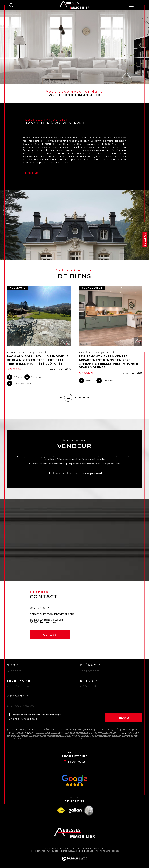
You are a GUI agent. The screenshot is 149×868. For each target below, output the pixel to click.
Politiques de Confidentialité (44, 734)
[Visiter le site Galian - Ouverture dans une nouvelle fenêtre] (75, 807)
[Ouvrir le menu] (131, 5)
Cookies (116, 847)
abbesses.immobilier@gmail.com (52, 610)
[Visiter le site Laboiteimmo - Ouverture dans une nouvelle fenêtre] (74, 858)
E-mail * (89, 677)
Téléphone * (20, 677)
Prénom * (90, 661)
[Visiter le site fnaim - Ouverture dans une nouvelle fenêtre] (61, 807)
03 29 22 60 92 (39, 604)
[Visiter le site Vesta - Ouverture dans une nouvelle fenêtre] (89, 807)
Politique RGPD (103, 847)
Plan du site (52, 847)
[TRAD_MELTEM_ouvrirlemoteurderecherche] (11, 5)
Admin (81, 847)
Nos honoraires (37, 847)
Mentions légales (68, 847)
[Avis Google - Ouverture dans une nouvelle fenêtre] (74, 777)
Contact (145, 239)
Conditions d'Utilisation (68, 734)
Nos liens (90, 847)
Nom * (13, 661)
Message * (18, 692)
